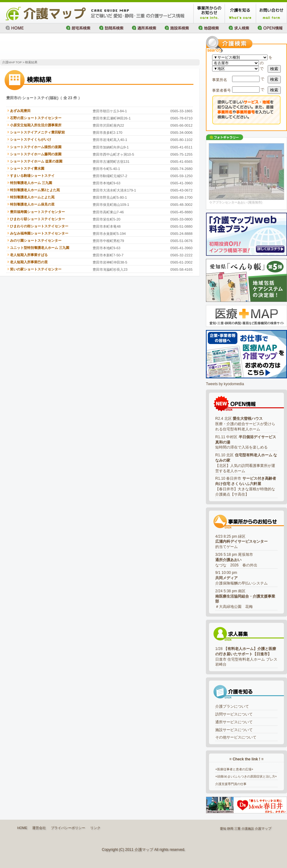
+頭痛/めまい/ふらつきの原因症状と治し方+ (246, 776)
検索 (274, 69)
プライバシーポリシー (68, 828)
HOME (22, 828)
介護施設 (248, 829)
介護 (258, 829)
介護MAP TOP (12, 62)
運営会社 (39, 828)
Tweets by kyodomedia (225, 384)
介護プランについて (232, 706)
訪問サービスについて (234, 714)
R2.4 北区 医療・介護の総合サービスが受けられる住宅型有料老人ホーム (245, 424)
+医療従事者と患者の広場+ (234, 769)
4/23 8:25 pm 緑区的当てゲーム (241, 542)
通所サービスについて (234, 722)
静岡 (230, 829)
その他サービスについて (236, 737)
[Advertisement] (73, 47)
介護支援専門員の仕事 (231, 784)
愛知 (223, 829)
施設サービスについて (234, 730)
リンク (95, 828)
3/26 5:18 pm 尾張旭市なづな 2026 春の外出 (236, 560)
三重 (237, 829)
